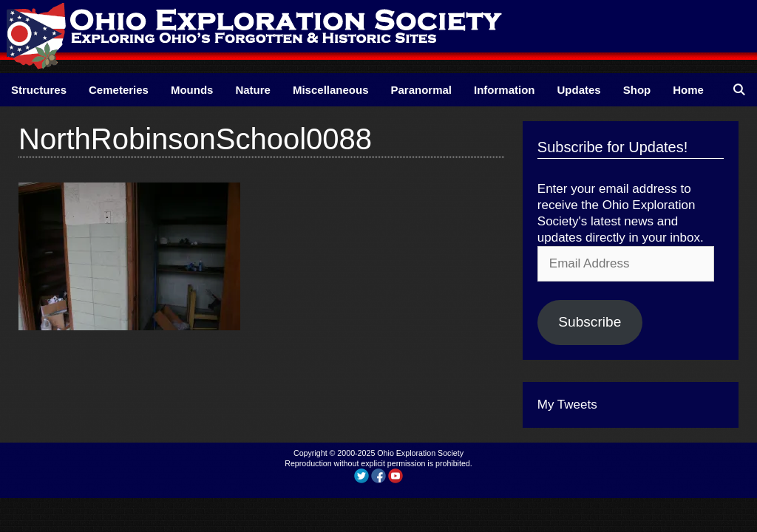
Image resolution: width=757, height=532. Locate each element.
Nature (253, 90)
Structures (39, 90)
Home (688, 90)
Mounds (192, 90)
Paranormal (421, 90)
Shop (637, 90)
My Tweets (567, 405)
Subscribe (590, 322)
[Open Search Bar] (739, 90)
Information (505, 90)
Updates (579, 90)
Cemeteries (119, 90)
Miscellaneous (331, 90)
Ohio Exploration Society (420, 453)
